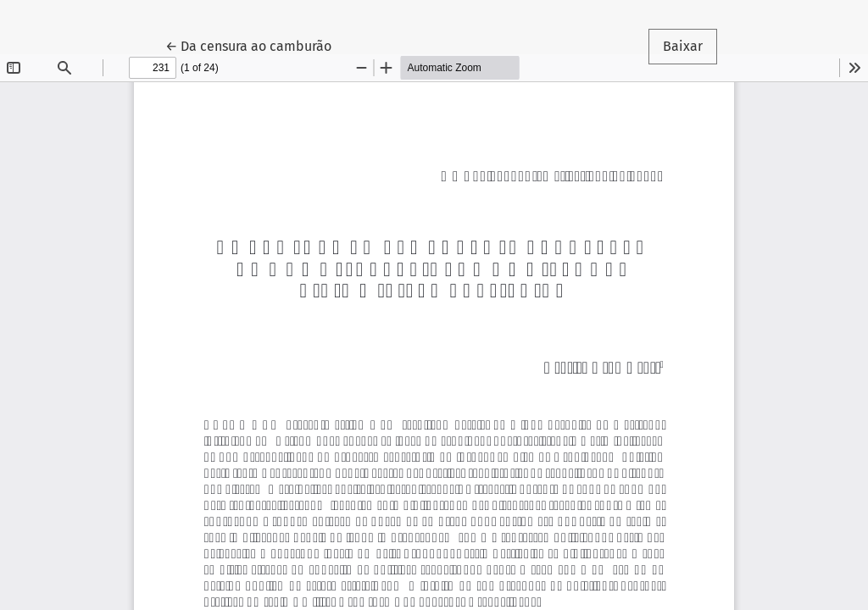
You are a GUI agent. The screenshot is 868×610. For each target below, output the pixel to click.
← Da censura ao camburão (256, 45)
